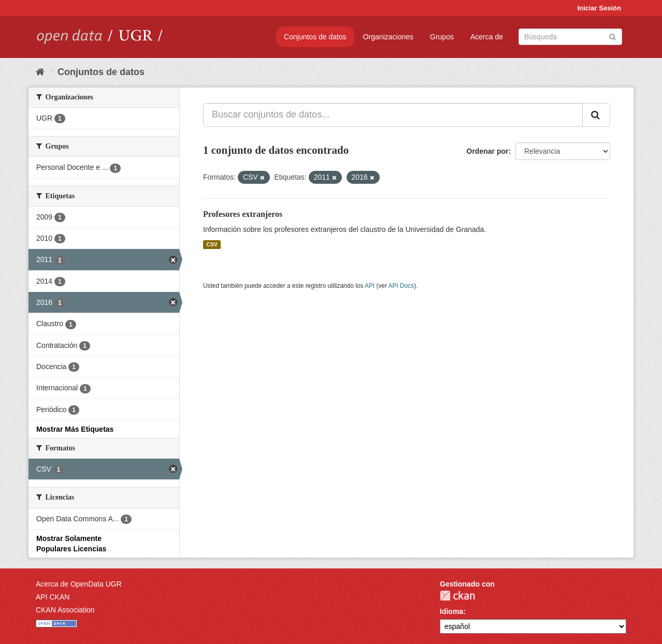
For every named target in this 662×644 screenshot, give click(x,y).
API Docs (401, 286)
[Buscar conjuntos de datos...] (393, 115)
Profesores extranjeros (243, 214)
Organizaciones (388, 37)
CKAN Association (65, 610)
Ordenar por (488, 151)
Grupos (442, 37)
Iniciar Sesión (599, 8)
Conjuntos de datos (315, 37)
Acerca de (487, 37)
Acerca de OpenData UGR (79, 584)
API (370, 286)
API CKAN (53, 597)
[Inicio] (40, 72)
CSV (212, 244)
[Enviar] (613, 36)
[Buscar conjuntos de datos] (570, 37)
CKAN (457, 596)
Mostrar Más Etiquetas (75, 429)
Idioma (451, 611)
